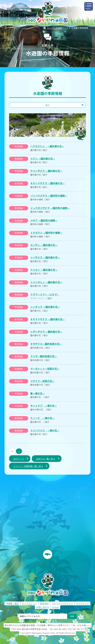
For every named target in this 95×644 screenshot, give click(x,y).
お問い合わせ (43, 607)
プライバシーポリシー (62, 603)
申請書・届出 (12, 603)
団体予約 (44, 603)
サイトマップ (82, 603)
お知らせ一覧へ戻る (46, 459)
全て (48, 105)
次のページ (19, 459)
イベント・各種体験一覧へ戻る (28, 466)
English (55, 607)
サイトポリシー (29, 603)
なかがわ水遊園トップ (58, 28)
